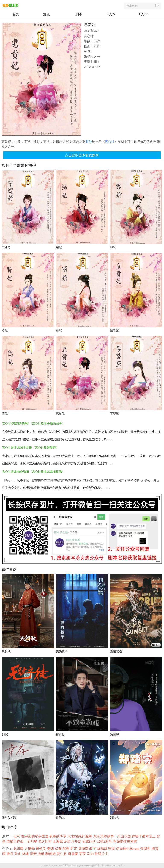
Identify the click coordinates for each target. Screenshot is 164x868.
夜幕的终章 (58, 836)
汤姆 (41, 854)
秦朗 (51, 849)
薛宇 (93, 849)
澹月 (10, 854)
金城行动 (89, 841)
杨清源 (103, 849)
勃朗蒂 (146, 849)
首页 (16, 14)
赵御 (59, 849)
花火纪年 (45, 841)
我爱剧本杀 (68, 865)
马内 (91, 854)
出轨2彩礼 (105, 841)
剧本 (79, 14)
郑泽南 (84, 849)
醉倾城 (51, 854)
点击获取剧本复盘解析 (82, 155)
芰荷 (83, 854)
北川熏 (19, 849)
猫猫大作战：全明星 (22, 841)
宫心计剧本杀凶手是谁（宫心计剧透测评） (31, 448)
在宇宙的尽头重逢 (35, 836)
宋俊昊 (41, 849)
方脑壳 (30, 849)
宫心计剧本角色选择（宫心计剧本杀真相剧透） (34, 472)
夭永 (18, 854)
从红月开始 (73, 841)
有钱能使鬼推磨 (126, 841)
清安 (34, 854)
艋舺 (89, 836)
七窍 (17, 836)
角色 (46, 14)
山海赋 (58, 841)
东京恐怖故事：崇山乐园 (113, 836)
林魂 (26, 854)
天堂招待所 (76, 836)
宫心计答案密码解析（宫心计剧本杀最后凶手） (34, 423)
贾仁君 (62, 854)
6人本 (144, 14)
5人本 (111, 14)
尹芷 (74, 849)
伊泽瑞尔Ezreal (128, 849)
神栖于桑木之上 (144, 836)
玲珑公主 (102, 854)
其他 (89, 142)
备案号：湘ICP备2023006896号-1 (109, 865)
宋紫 (112, 849)
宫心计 (110, 142)
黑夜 (66, 849)
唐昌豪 (73, 854)
